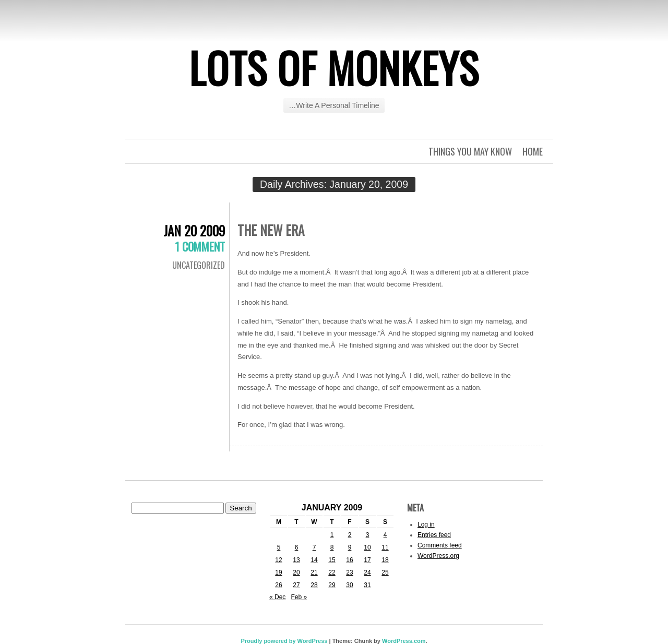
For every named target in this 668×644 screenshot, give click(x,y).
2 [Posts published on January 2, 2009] (350, 535)
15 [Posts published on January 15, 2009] (332, 560)
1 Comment (200, 246)
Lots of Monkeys (334, 67)
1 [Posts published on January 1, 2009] (332, 535)
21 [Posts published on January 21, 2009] (314, 573)
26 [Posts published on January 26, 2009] (278, 585)
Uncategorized (199, 265)
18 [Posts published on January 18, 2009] (385, 560)
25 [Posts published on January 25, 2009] (385, 573)
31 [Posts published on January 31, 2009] (367, 585)
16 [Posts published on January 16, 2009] (349, 560)
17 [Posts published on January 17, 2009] (367, 560)
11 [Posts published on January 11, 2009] (385, 547)
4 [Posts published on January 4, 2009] (385, 535)
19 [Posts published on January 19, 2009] (278, 573)
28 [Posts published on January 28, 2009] (314, 585)
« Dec (277, 597)
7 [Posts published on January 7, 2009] (314, 547)
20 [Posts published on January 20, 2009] (296, 573)
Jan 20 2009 (194, 230)
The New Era (271, 230)
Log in (426, 524)
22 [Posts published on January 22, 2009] (332, 573)
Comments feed (440, 545)
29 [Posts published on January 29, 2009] (332, 585)
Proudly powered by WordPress (284, 641)
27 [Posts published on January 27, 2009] (296, 585)
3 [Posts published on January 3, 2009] (368, 535)
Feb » (299, 597)
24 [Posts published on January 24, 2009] (367, 573)
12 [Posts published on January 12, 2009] (278, 560)
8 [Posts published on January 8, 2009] (332, 547)
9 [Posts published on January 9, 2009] (350, 547)
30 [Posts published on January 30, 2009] (349, 585)
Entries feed (434, 535)
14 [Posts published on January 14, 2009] (314, 560)
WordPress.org (438, 556)
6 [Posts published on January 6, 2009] (297, 547)
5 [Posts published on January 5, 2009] (279, 547)
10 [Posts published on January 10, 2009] (367, 547)
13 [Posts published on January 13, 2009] (296, 560)
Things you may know (470, 151)
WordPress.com (404, 641)
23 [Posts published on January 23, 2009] (349, 573)
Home (533, 151)
